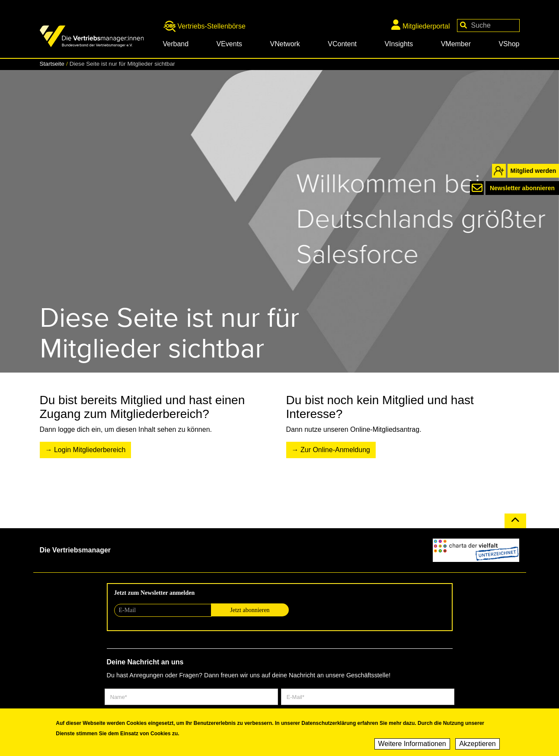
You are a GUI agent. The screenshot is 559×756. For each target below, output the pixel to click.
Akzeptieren (478, 744)
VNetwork (285, 44)
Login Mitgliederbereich (90, 450)
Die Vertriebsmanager (75, 550)
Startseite (52, 64)
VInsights (399, 44)
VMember (456, 44)
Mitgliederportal (420, 25)
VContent (342, 44)
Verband (176, 44)
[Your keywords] (488, 26)
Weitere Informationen (412, 744)
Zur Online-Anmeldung (335, 450)
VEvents (230, 44)
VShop (509, 44)
